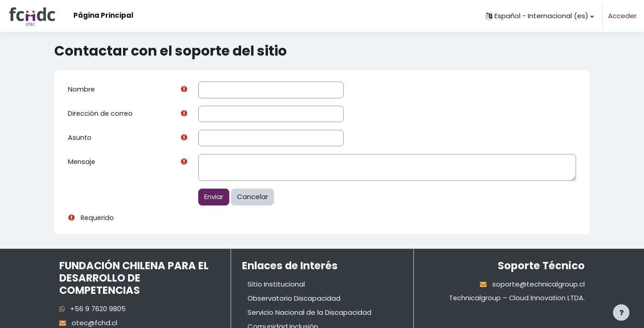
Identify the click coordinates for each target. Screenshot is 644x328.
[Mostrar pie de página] (621, 313)
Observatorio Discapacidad (294, 299)
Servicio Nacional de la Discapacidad (309, 313)
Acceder (622, 16)
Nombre (82, 90)
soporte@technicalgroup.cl (538, 285)
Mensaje (82, 163)
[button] (540, 16)
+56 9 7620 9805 (98, 310)
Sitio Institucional (276, 285)
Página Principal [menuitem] (103, 15)
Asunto (80, 138)
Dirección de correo (101, 114)
